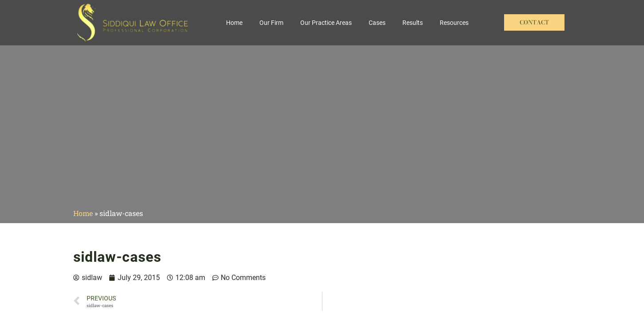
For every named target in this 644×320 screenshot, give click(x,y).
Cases (377, 23)
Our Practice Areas (326, 23)
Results (413, 23)
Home (234, 23)
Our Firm (271, 23)
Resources (454, 23)
